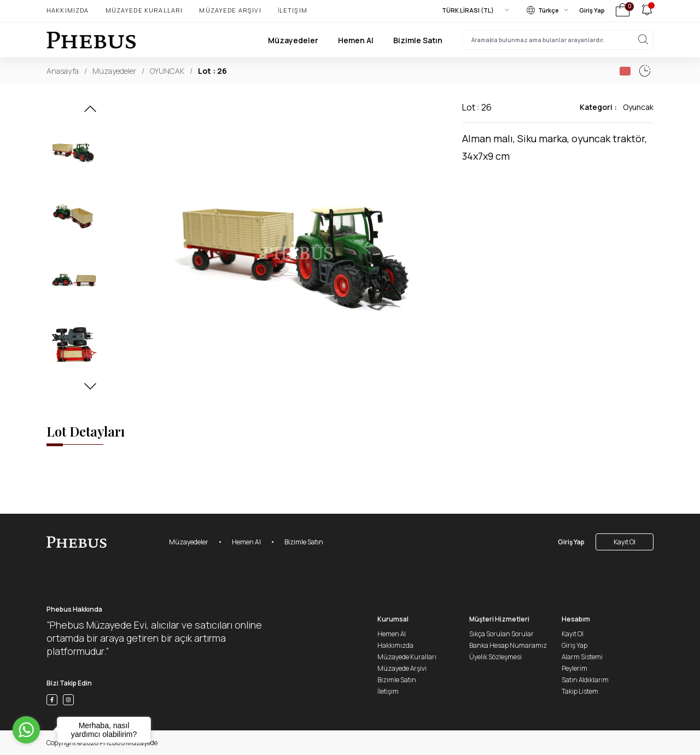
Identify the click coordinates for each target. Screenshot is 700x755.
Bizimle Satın (418, 40)
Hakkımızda (68, 10)
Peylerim (574, 668)
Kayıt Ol (625, 542)
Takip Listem (580, 691)
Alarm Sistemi (582, 657)
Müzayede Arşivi (230, 10)
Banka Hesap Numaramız (508, 645)
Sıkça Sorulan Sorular (501, 634)
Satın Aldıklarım (585, 680)
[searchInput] (558, 40)
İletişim (293, 10)
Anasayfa (63, 71)
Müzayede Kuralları (144, 10)
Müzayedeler (293, 40)
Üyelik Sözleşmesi (495, 657)
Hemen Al (356, 40)
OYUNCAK (167, 71)
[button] (90, 112)
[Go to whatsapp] (26, 730)
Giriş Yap (592, 10)
